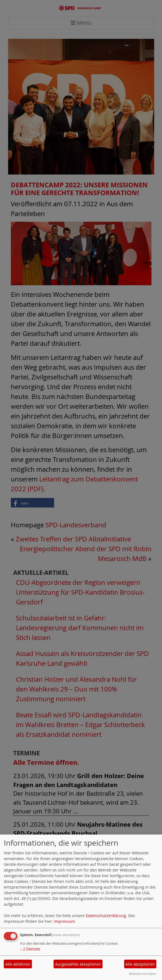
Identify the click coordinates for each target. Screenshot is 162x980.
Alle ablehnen (18, 964)
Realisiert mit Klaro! (143, 974)
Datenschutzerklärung (106, 916)
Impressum (64, 921)
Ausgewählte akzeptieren (78, 964)
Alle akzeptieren (140, 964)
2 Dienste (30, 949)
